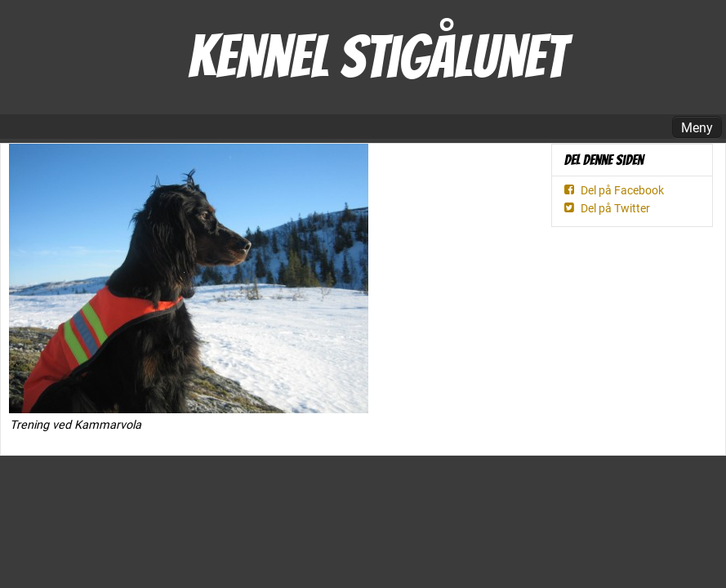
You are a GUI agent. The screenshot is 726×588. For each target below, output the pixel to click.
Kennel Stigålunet (377, 57)
